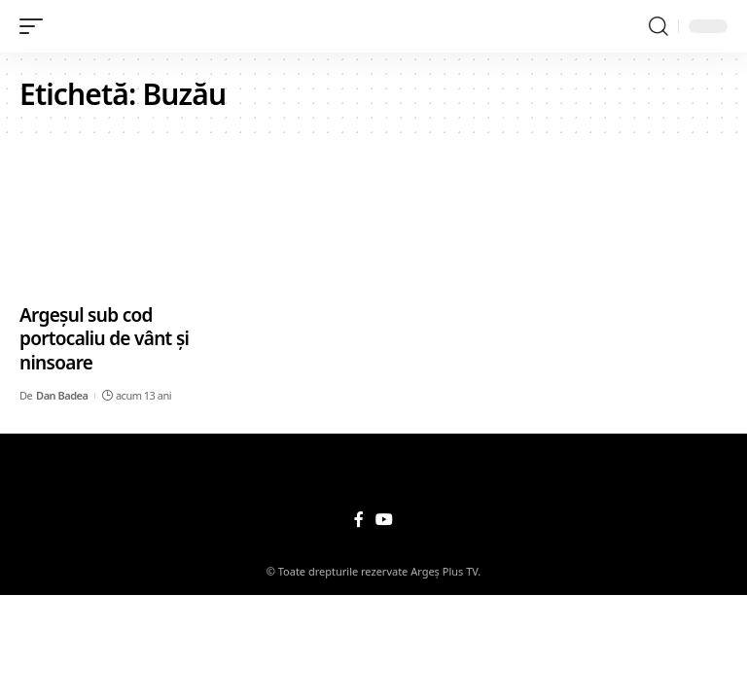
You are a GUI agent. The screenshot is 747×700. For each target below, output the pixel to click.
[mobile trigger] (36, 26)
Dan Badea (62, 395)
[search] (658, 26)
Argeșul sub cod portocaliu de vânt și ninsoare (104, 339)
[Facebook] (359, 520)
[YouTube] (384, 520)
